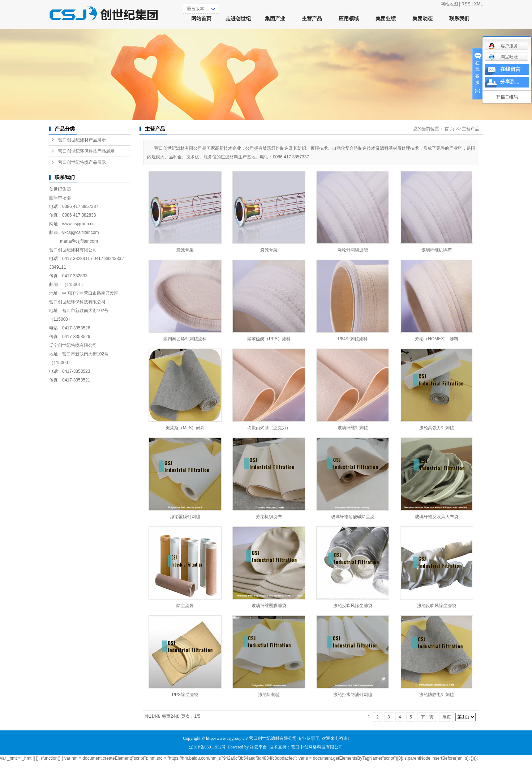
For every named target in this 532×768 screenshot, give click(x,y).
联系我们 (459, 19)
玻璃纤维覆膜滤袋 (269, 606)
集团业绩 (386, 19)
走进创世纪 (238, 19)
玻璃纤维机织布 (437, 250)
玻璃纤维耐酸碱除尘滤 (353, 517)
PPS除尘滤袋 (185, 695)
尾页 (447, 717)
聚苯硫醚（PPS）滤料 (269, 339)
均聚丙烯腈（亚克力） (269, 428)
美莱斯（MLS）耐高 (185, 428)
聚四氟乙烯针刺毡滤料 (185, 339)
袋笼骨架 (185, 250)
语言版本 (196, 9)
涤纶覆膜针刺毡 (185, 517)
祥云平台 (258, 747)
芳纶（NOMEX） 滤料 (436, 339)
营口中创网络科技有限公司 (317, 747)
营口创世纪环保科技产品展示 (86, 151)
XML (478, 4)
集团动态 (422, 19)
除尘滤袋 (185, 606)
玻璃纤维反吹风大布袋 (437, 517)
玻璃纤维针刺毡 (353, 428)
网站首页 (201, 19)
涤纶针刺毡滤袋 (353, 250)
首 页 (449, 129)
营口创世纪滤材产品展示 (82, 140)
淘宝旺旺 (503, 57)
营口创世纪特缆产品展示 (82, 162)
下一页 (427, 717)
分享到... (510, 82)
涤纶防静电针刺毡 (437, 695)
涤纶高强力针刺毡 (437, 428)
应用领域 (349, 19)
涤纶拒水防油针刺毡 (353, 695)
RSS (466, 4)
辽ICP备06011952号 (207, 747)
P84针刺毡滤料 (353, 339)
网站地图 (449, 4)
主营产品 (312, 19)
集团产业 (275, 19)
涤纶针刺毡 (269, 695)
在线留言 (510, 69)
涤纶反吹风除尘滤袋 (353, 606)
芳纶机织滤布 (269, 517)
